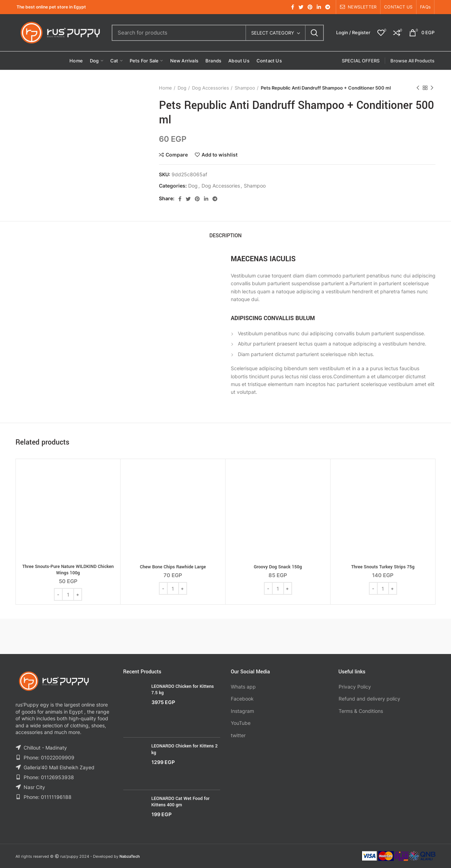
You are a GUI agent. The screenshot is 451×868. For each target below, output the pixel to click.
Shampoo (245, 88)
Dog (182, 88)
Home (165, 88)
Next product (432, 88)
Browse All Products (412, 61)
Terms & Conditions (361, 711)
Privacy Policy (355, 687)
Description (225, 236)
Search (314, 33)
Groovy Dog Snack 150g (278, 567)
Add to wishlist (220, 155)
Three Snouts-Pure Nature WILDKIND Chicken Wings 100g (68, 570)
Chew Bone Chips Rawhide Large (173, 567)
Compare (177, 155)
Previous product (418, 88)
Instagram (242, 711)
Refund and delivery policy (369, 699)
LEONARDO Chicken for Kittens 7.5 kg (183, 690)
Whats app (243, 687)
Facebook (242, 699)
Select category (273, 33)
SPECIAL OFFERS (361, 61)
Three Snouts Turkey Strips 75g (383, 567)
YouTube (241, 723)
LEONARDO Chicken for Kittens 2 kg (185, 749)
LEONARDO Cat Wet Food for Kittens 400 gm (181, 802)
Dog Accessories (211, 88)
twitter (238, 735)
